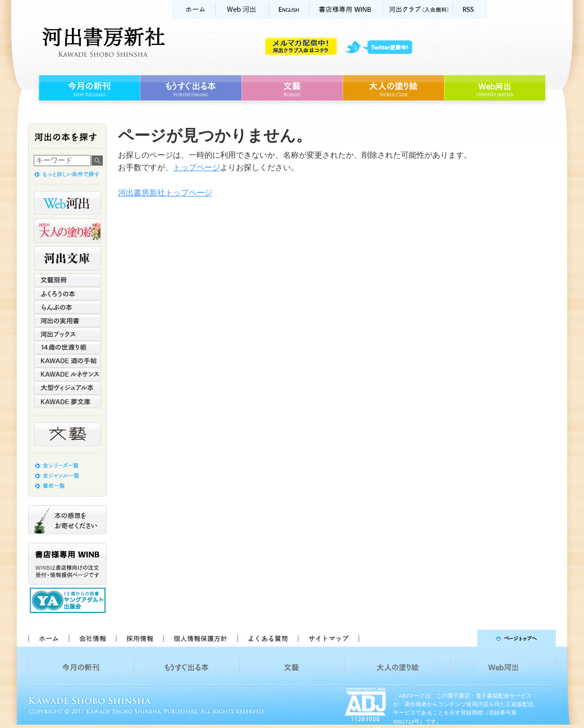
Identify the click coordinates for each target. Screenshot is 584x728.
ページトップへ (462, 638)
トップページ (197, 167)
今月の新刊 (88, 88)
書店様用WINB (346, 9)
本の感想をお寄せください (67, 520)
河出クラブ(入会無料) (418, 9)
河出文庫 (67, 258)
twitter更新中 (383, 48)
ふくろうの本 (67, 294)
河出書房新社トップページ (165, 193)
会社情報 (92, 638)
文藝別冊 (67, 280)
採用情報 (139, 638)
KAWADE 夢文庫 (67, 401)
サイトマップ (328, 638)
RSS (470, 9)
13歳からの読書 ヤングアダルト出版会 (69, 600)
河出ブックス (67, 334)
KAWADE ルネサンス (67, 374)
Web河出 (242, 9)
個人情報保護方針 (200, 638)
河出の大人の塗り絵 (67, 231)
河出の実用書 (67, 320)
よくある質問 (267, 638)
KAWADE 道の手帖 (67, 361)
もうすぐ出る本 (191, 88)
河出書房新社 (102, 42)
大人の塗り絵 (393, 88)
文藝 (292, 88)
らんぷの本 (67, 307)
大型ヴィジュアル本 (67, 388)
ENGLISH (289, 9)
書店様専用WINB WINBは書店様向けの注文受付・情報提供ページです (67, 564)
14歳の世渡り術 (67, 347)
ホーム (194, 9)
